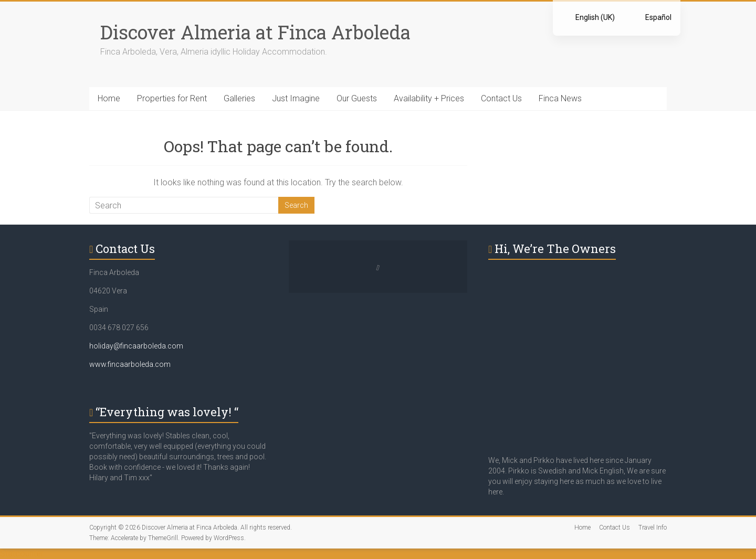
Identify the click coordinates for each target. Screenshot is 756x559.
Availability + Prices (429, 98)
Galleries (239, 98)
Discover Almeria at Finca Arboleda (255, 32)
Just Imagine (296, 98)
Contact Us (501, 98)
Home (109, 98)
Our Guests (357, 98)
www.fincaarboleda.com (130, 364)
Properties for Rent (172, 98)
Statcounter (22, 553)
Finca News (560, 98)
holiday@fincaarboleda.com (136, 346)
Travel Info (653, 528)
